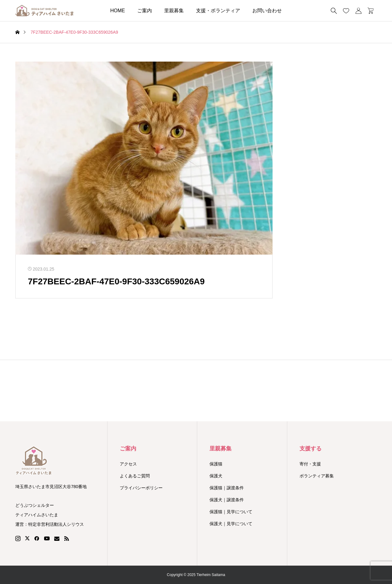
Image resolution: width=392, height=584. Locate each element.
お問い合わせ (267, 11)
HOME (118, 11)
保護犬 (216, 476)
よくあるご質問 (135, 476)
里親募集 (174, 11)
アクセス (128, 464)
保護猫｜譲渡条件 (227, 488)
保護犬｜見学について (231, 524)
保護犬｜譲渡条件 (227, 500)
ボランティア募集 (317, 476)
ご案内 (145, 11)
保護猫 (216, 464)
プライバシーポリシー (141, 488)
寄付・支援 (310, 464)
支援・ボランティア (218, 11)
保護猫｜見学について (231, 512)
